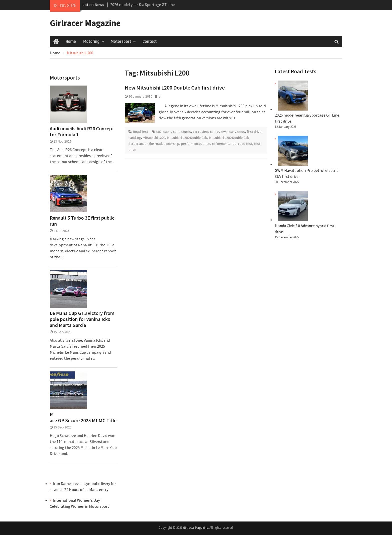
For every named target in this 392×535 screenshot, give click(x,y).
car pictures (182, 132)
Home (71, 42)
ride (233, 144)
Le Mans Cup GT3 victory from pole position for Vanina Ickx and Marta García (82, 319)
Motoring (91, 42)
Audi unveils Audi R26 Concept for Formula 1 (82, 132)
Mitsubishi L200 (154, 138)
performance (191, 144)
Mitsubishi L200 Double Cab (187, 138)
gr (160, 96)
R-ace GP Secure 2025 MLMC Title (83, 417)
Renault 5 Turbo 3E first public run (82, 221)
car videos (237, 132)
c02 (159, 132)
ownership (171, 144)
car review (200, 132)
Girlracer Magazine (85, 23)
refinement (220, 144)
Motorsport (121, 42)
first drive (254, 132)
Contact (150, 42)
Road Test (140, 132)
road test (245, 144)
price (206, 144)
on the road (153, 144)
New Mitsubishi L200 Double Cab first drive (175, 88)
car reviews (219, 132)
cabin (167, 132)
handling (135, 138)
